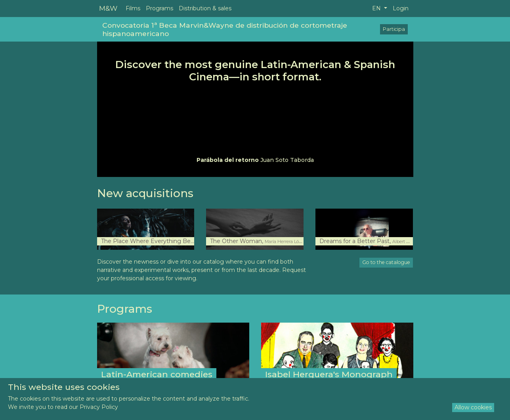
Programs (159, 8)
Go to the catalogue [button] (386, 262)
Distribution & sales (205, 8)
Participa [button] (394, 29)
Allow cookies (473, 407)
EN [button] (377, 8)
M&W (108, 8)
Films (133, 8)
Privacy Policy (99, 407)
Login (401, 8)
